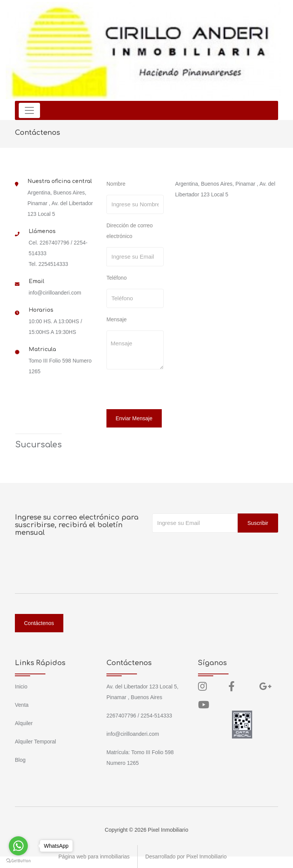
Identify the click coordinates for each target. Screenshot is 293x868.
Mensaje (117, 319)
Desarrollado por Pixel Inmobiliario (186, 857)
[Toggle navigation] (29, 110)
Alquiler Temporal (35, 742)
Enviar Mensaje (134, 418)
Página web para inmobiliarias (94, 857)
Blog (20, 760)
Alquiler (24, 723)
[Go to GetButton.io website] (18, 860)
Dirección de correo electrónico (130, 231)
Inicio (21, 687)
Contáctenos (39, 623)
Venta (22, 705)
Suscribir (258, 523)
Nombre (116, 184)
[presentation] (159, 390)
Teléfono (117, 278)
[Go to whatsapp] (18, 846)
